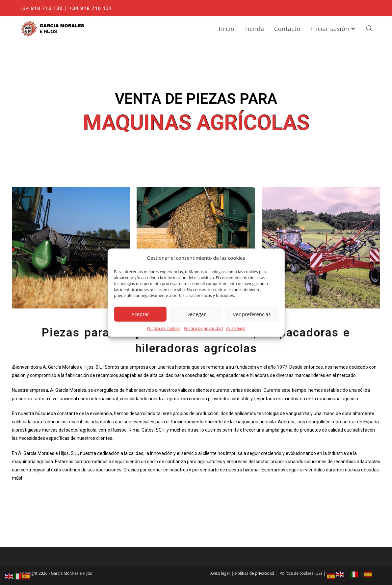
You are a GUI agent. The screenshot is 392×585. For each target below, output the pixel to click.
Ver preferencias (252, 314)
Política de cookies (164, 328)
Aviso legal (236, 328)
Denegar (196, 314)
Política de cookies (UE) (301, 573)
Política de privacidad (203, 328)
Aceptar (140, 314)
